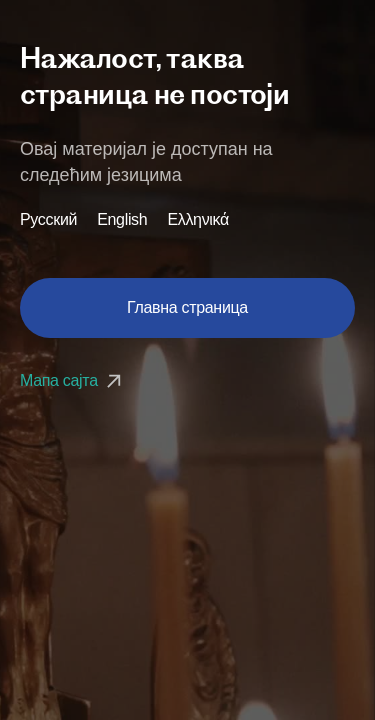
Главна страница (187, 307)
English (122, 220)
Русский (48, 220)
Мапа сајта (73, 380)
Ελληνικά (198, 220)
